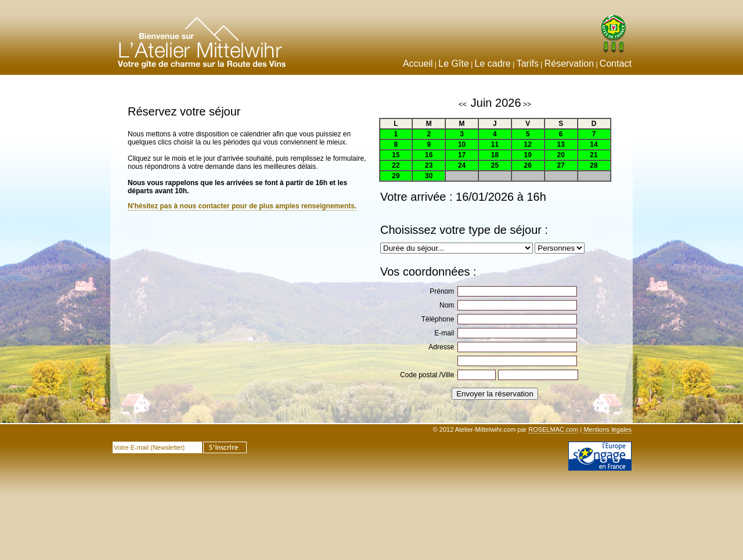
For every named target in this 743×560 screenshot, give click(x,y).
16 (429, 155)
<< (463, 104)
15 (396, 155)
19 (528, 155)
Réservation (569, 64)
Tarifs (528, 64)
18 (495, 155)
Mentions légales (607, 429)
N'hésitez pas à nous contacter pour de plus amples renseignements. (242, 206)
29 (396, 176)
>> (527, 104)
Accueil (418, 64)
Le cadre (493, 64)
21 (594, 155)
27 (560, 165)
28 (594, 165)
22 (396, 165)
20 (560, 155)
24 (462, 165)
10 (462, 144)
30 (429, 176)
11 (495, 144)
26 (528, 165)
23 (429, 165)
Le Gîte (453, 64)
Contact (616, 64)
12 (528, 144)
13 (560, 144)
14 (594, 144)
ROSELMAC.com (553, 429)
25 (495, 165)
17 (462, 155)
